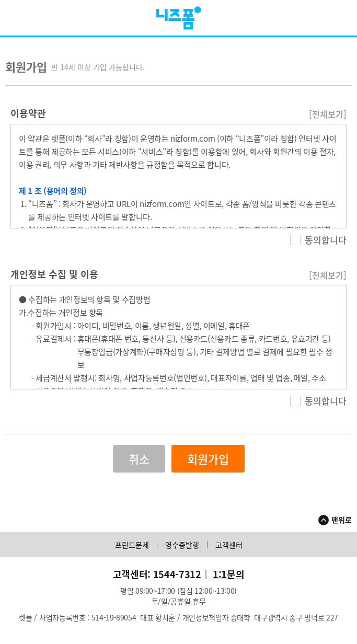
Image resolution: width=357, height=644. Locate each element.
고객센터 (229, 549)
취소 (139, 463)
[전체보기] (328, 118)
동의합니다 (318, 244)
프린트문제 (132, 549)
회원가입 (208, 463)
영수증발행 (182, 549)
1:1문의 (228, 578)
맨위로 (342, 524)
